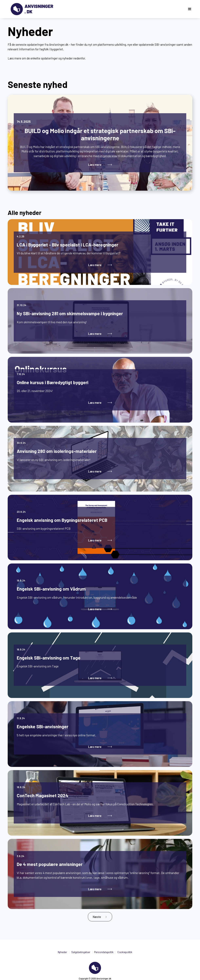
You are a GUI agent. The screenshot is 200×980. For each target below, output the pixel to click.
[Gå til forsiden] (32, 9)
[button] (190, 9)
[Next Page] (100, 917)
